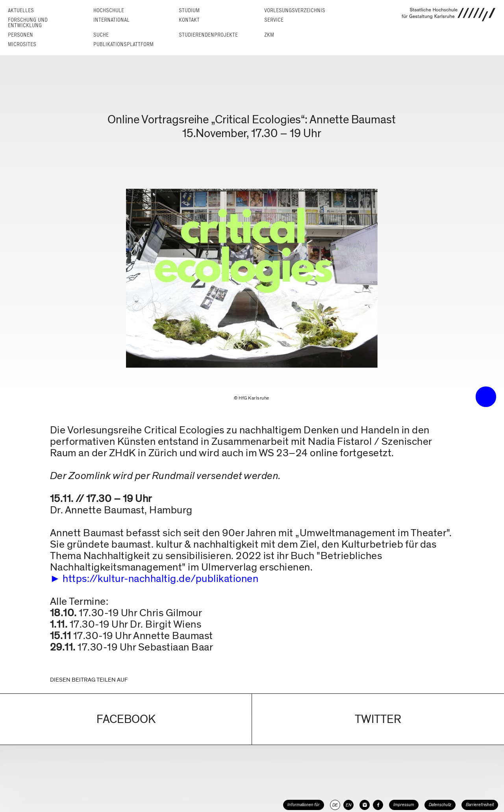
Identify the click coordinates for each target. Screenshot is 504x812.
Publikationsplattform (123, 44)
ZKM (269, 35)
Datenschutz (440, 805)
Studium (189, 10)
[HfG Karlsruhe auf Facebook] (378, 805)
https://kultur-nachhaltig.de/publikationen (160, 579)
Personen (20, 35)
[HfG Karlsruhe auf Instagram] (365, 805)
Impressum (404, 805)
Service (274, 20)
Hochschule (109, 10)
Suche (101, 35)
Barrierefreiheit (480, 805)
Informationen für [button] (304, 805)
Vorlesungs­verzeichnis (295, 10)
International (111, 20)
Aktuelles (21, 10)
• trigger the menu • (486, 397)
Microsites (22, 44)
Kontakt (189, 20)
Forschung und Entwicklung (28, 23)
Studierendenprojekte (208, 35)
